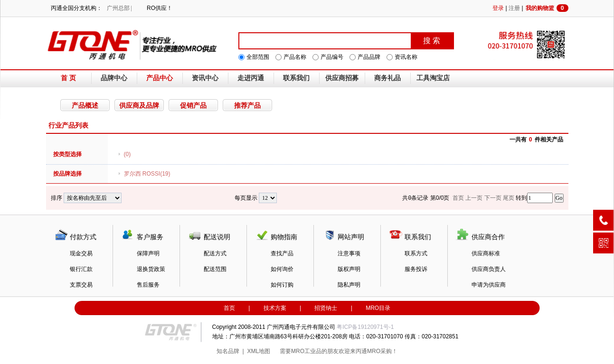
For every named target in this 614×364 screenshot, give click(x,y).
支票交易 (81, 285)
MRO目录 (378, 308)
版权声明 (349, 269)
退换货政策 (151, 269)
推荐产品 (247, 105)
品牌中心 (114, 78)
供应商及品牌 (139, 105)
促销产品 (193, 105)
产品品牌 (369, 57)
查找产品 (282, 253)
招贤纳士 (326, 308)
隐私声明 (349, 285)
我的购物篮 (547, 8)
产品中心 (160, 78)
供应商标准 (486, 253)
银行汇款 (81, 269)
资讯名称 (406, 57)
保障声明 (148, 253)
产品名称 (295, 57)
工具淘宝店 (433, 78)
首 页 (68, 78)
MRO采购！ (382, 351)
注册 (514, 8)
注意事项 (349, 253)
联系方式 (416, 253)
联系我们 (296, 78)
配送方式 (215, 253)
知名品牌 (228, 351)
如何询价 (282, 269)
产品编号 (332, 57)
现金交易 (81, 253)
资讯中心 (205, 78)
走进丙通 (251, 78)
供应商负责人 (489, 269)
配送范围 (215, 269)
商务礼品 (387, 78)
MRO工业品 (306, 351)
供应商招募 (342, 78)
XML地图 (259, 351)
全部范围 (258, 57)
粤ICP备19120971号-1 (365, 327)
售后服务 (148, 285)
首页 (229, 308)
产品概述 (85, 105)
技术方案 (275, 308)
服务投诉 (416, 269)
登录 (498, 8)
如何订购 (282, 285)
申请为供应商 (489, 285)
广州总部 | (119, 8)
